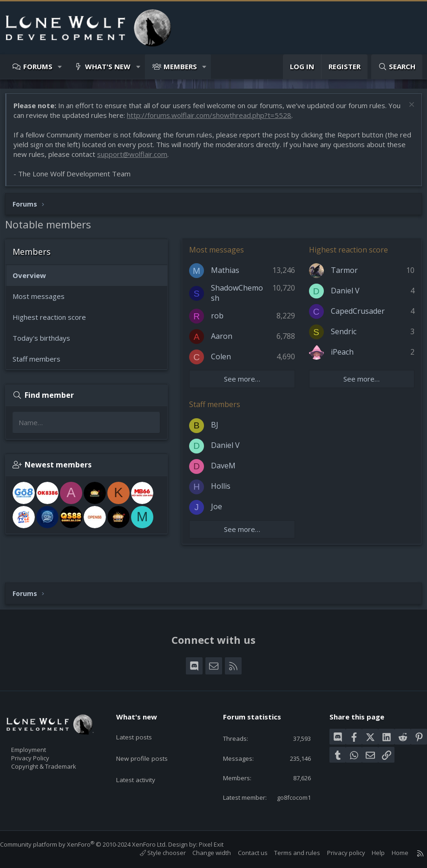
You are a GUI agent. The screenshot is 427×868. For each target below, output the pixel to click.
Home (391, 853)
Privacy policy (337, 853)
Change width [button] (202, 853)
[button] (60, 67)
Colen (226, 361)
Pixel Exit (220, 844)
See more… (244, 383)
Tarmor (344, 275)
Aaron (226, 341)
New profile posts (150, 737)
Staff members (41, 363)
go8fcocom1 (286, 797)
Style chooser (154, 853)
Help (369, 853)
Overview (34, 280)
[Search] (397, 67)
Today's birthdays (46, 343)
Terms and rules (288, 853)
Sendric (344, 336)
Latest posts (141, 719)
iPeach (342, 356)
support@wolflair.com (157, 159)
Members (180, 66)
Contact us (243, 853)
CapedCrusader (358, 316)
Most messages (43, 301)
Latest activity (144, 755)
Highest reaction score (54, 322)
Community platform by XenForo (93, 844)
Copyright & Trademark (58, 754)
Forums (38, 66)
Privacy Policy (42, 744)
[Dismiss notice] (406, 110)
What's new (108, 66)
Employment (41, 734)
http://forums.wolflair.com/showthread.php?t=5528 (228, 120)
